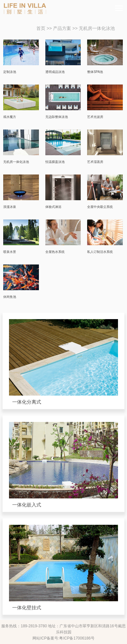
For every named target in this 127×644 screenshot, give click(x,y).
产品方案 (62, 28)
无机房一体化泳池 (97, 28)
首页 (41, 28)
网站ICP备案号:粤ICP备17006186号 (63, 638)
